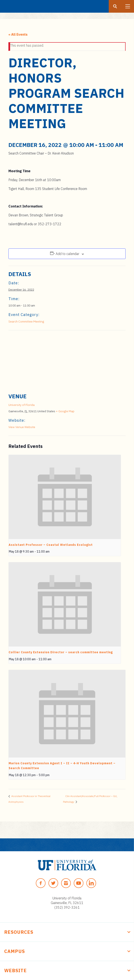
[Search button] (115, 6)
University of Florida (21, 405)
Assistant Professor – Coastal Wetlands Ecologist (51, 545)
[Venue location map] (67, 361)
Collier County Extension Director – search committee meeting (61, 652)
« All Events (18, 34)
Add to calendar (67, 254)
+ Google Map (65, 411)
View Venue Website (22, 427)
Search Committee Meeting (26, 321)
